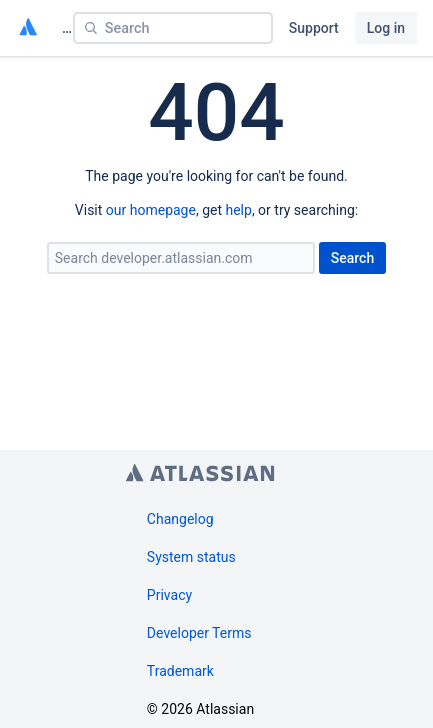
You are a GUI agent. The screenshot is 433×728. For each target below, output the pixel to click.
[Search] (173, 28)
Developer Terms (199, 633)
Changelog (180, 519)
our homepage (151, 210)
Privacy (169, 595)
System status (191, 557)
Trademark (180, 671)
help (238, 210)
